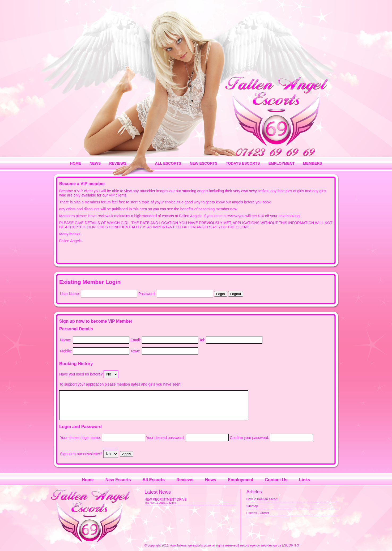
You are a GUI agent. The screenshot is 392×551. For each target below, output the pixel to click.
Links (305, 480)
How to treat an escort (262, 499)
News (211, 480)
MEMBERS (313, 163)
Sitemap (252, 506)
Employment (241, 480)
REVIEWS (118, 163)
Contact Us (276, 480)
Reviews (185, 480)
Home (88, 480)
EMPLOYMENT (281, 163)
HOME (75, 163)
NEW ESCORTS (203, 163)
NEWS (95, 163)
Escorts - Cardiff (258, 513)
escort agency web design (258, 545)
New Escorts (118, 480)
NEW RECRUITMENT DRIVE (165, 499)
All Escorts (154, 480)
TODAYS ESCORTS (243, 163)
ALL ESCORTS (168, 163)
